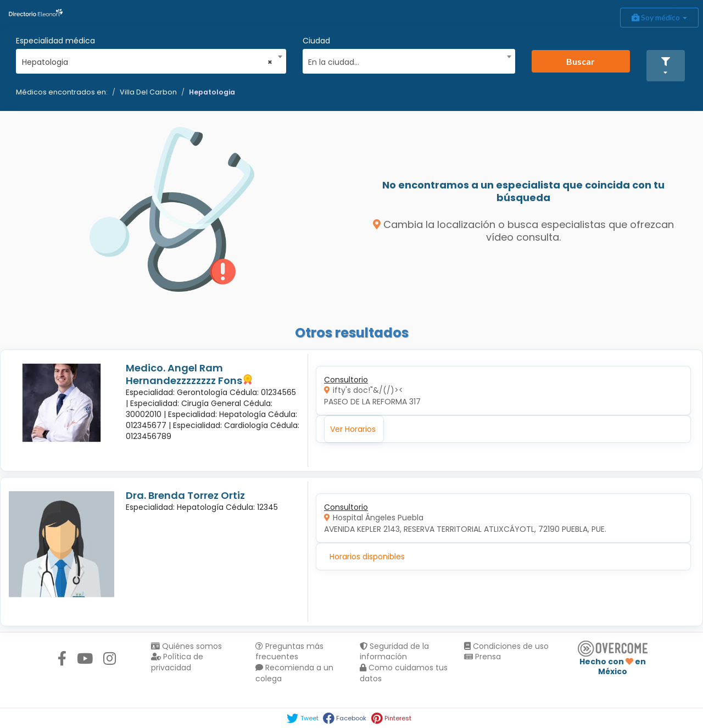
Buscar (581, 61)
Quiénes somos (186, 646)
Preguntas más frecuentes (289, 652)
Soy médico (659, 17)
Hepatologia (212, 92)
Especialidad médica (55, 41)
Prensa (482, 657)
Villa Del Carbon (148, 92)
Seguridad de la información (394, 652)
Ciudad (316, 41)
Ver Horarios (353, 429)
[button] (666, 66)
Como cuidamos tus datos (404, 673)
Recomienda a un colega (294, 673)
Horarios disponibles (367, 557)
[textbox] (405, 61)
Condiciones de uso (506, 646)
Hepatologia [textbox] (147, 62)
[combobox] (147, 59)
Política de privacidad (177, 662)
